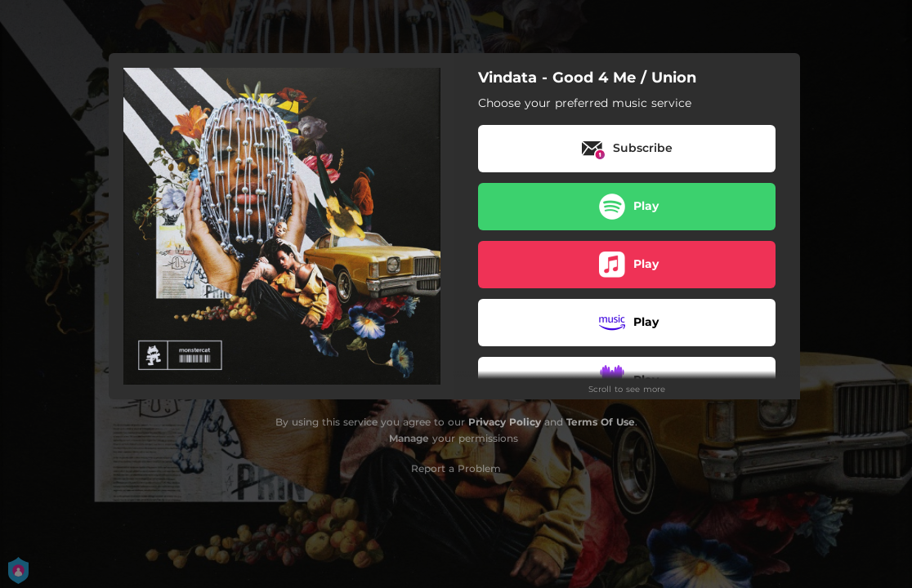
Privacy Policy (505, 422)
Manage (409, 438)
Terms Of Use (601, 422)
